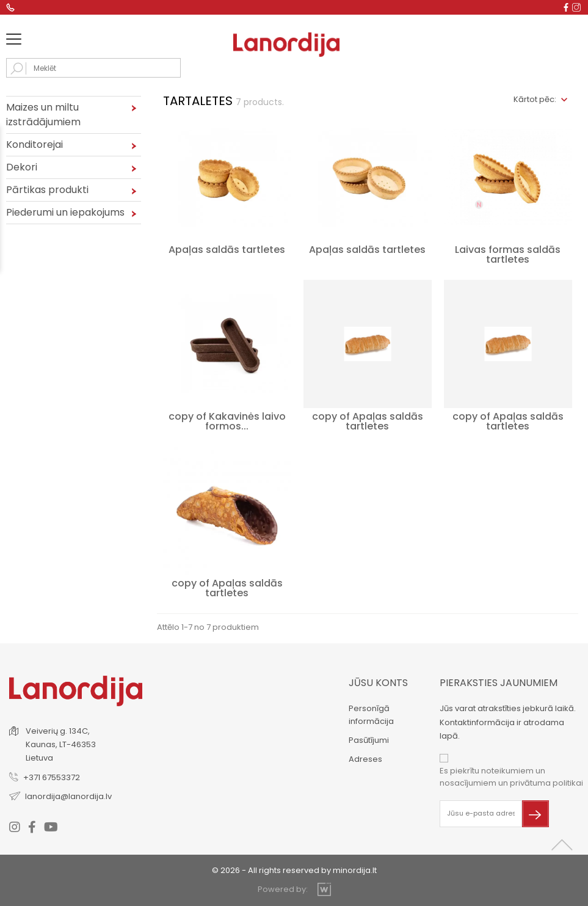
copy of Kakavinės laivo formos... (227, 421)
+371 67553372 (52, 777)
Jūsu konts (378, 683)
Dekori (22, 167)
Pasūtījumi (369, 740)
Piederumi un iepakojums (65, 212)
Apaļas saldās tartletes (227, 250)
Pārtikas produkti (47, 190)
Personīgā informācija (371, 715)
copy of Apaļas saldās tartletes (368, 421)
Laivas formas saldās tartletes (508, 254)
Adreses (365, 759)
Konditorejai (34, 144)
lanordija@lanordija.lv (68, 796)
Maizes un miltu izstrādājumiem (43, 115)
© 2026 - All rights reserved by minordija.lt (294, 870)
